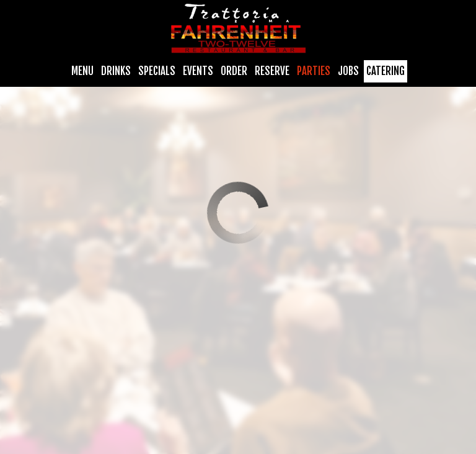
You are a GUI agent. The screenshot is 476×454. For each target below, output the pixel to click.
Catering (386, 71)
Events (198, 71)
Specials (157, 71)
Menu (82, 71)
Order (234, 71)
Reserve (272, 71)
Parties (314, 71)
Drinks (116, 71)
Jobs (348, 71)
